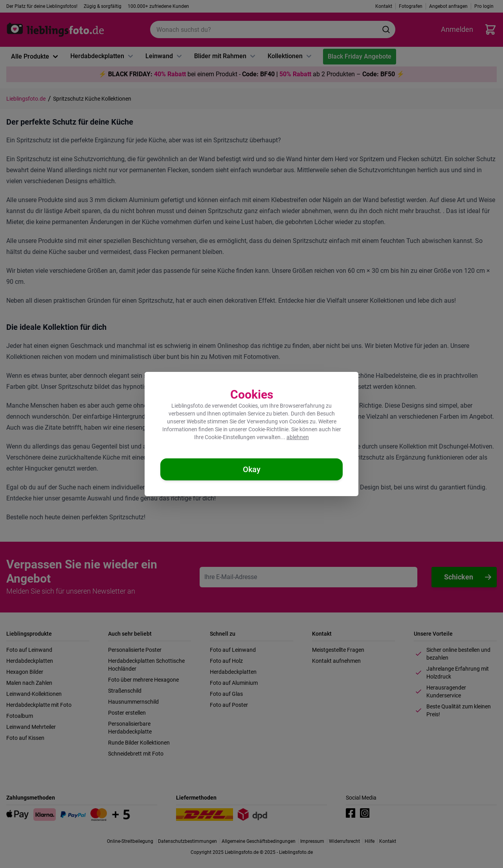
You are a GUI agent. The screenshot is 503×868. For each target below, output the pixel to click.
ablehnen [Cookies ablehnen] (298, 437)
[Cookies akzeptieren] (251, 469)
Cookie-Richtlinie (268, 429)
